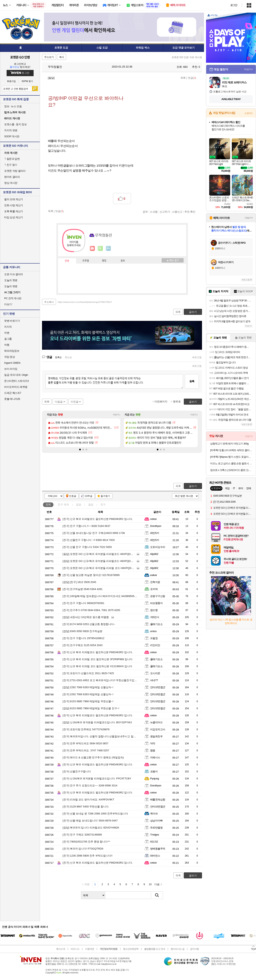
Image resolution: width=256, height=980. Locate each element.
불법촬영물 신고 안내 (155, 949)
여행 (7, 345)
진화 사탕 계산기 (14, 205)
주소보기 (49, 57)
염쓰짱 (154, 610)
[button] (80, 450)
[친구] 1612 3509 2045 (79, 582)
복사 (62, 57)
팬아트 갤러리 (12, 177)
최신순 (68, 357)
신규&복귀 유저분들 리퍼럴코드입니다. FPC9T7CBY (97, 778)
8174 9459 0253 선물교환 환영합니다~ (89, 624)
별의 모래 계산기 (14, 199)
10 (150, 884)
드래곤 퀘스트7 (13, 393)
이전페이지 (161, 402)
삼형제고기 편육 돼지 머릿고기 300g (229, 444)
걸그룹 (8, 339)
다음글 (59, 402)
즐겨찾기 (105, 496)
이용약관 (90, 949)
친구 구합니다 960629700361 (83, 603)
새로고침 (197, 357)
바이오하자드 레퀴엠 (16, 387)
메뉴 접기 (173, 260)
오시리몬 (155, 673)
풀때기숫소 (156, 624)
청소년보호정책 (131, 949)
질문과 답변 (12, 159)
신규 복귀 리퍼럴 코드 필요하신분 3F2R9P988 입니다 (97, 659)
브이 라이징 (11, 369)
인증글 (73, 496)
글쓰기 (193, 486)
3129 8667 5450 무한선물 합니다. (86, 807)
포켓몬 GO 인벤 (20, 57)
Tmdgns (155, 835)
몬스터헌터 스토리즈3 (16, 381)
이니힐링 (100, 249)
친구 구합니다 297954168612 (83, 638)
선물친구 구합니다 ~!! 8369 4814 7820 (89, 540)
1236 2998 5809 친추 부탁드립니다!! (87, 856)
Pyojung (154, 778)
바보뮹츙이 (156, 603)
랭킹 (104, 261)
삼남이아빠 (156, 821)
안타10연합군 (158, 687)
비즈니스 (75, 949)
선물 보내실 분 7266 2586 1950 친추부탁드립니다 (95, 814)
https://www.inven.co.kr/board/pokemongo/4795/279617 (85, 302)
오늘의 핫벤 (11, 280)
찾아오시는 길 (177, 949)
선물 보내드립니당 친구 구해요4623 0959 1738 (94, 533)
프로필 (86, 261)
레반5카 (155, 533)
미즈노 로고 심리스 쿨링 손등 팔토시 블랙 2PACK (231, 463)
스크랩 (154, 212)
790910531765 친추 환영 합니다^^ (86, 842)
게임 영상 (9, 357)
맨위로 (177, 402)
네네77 (154, 680)
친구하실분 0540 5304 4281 (82, 589)
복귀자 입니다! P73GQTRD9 (83, 849)
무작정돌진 (53, 67)
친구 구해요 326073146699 (82, 835)
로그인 (234, 5)
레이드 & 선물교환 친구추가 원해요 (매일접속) (93, 757)
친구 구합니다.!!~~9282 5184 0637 (86, 526)
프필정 (154, 638)
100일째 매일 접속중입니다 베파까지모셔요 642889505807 (101, 596)
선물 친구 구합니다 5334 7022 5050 (87, 547)
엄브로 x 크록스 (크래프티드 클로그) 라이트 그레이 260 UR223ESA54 (231, 470)
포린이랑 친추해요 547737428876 (86, 729)
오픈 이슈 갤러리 (14, 274)
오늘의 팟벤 (11, 286)
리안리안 (155, 645)
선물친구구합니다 (77, 771)
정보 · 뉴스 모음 (13, 106)
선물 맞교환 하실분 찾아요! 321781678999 (91, 575)
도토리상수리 (158, 547)
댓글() (192, 78)
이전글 (74, 402)
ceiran (153, 519)
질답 (91, 505)
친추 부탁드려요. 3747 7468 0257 (86, 750)
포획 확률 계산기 (14, 211)
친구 (63, 505)
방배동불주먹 (158, 849)
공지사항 (194, 949)
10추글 (89, 496)
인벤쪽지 (92, 249)
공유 (145, 212)
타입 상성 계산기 (14, 217)
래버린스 (155, 856)
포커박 (154, 589)
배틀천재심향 (158, 800)
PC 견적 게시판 (13, 298)
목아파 (154, 814)
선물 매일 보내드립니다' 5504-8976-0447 (90, 821)
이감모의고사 (158, 729)
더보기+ (117, 415)
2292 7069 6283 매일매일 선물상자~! (88, 687)
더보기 (108, 249)
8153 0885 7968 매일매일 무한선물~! (88, 701)
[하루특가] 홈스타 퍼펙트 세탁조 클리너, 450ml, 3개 (231, 450)
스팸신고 (177, 212)
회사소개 (61, 949)
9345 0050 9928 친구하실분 (82, 631)
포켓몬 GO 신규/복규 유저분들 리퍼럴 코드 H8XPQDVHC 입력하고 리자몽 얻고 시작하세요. (120, 568)
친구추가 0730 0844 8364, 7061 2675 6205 (91, 610)
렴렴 (153, 750)
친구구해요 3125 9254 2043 (82, 645)
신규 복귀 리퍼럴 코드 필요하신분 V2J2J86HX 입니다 (97, 666)
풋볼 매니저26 (12, 399)
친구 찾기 (11, 165)
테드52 (154, 842)
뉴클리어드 (156, 722)
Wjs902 (154, 554)
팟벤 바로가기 (12, 321)
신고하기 (165, 212)
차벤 (7, 333)
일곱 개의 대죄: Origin (16, 375)
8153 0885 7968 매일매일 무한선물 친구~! (91, 708)
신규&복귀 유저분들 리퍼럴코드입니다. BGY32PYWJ (97, 722)
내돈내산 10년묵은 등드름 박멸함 (86, 617)
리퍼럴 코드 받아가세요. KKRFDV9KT (88, 800)
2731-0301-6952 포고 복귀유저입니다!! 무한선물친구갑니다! (101, 680)
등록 (192, 381)
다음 (157, 884)
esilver (154, 575)
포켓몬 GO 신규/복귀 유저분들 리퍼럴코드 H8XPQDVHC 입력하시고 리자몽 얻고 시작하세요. (121, 554)
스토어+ (249, 113)
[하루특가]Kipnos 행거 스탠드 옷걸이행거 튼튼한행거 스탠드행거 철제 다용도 (231, 457)
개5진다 (155, 617)
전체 (48, 505)
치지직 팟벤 (11, 130)
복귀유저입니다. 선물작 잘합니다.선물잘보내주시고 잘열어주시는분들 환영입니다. (114, 736)
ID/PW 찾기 (27, 81)
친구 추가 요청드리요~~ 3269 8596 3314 (90, 786)
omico (153, 631)
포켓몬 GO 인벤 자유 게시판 (187, 57)
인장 (67, 261)
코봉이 (154, 771)
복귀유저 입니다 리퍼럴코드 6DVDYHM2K (91, 828)
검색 (35, 89)
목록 (183, 78)
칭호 (123, 261)
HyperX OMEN (12, 363)
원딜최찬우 (156, 736)
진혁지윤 (155, 582)
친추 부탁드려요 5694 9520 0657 (85, 743)
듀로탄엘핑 (156, 828)
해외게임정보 (12, 351)
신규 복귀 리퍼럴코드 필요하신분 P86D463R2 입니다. (98, 519)
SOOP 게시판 (12, 136)
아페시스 (155, 757)
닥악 (153, 743)
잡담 (79, 505)
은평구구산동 (158, 596)
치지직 (8, 327)
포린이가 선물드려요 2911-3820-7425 (88, 673)
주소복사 (49, 302)
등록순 (58, 357)
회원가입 (11, 81)
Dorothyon (156, 526)
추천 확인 (190, 212)
